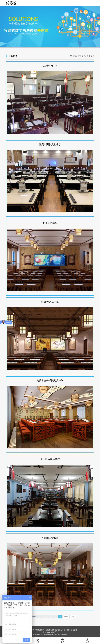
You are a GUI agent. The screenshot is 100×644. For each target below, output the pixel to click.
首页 (74, 56)
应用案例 (82, 56)
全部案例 (91, 56)
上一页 (34, 617)
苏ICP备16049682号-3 (50, 632)
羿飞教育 (74, 630)
